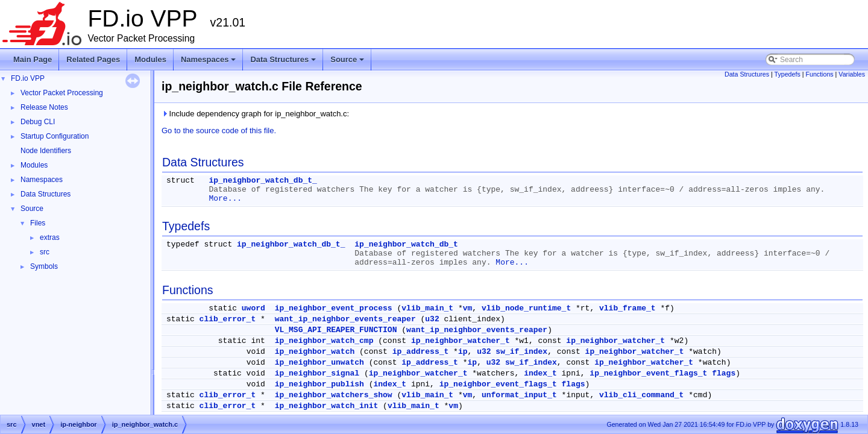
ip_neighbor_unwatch (319, 363)
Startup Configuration (55, 136)
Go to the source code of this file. (219, 131)
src (45, 252)
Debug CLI (38, 122)
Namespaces (209, 63)
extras (50, 237)
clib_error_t (228, 319)
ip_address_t (421, 352)
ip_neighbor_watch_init (327, 406)
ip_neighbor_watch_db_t (406, 244)
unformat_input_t (519, 395)
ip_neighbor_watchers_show (334, 395)
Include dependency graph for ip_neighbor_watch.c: (255, 114)
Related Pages (93, 59)
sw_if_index (521, 352)
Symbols (44, 266)
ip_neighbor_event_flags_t (648, 373)
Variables (852, 74)
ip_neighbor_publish (319, 384)
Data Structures (284, 63)
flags (724, 373)
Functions (819, 74)
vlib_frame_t (627, 308)
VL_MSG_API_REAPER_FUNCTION (336, 330)
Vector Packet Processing (62, 93)
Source (348, 63)
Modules (150, 59)
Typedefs (788, 74)
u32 (432, 319)
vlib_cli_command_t (641, 395)
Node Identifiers (46, 151)
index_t (540, 373)
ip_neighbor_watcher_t (461, 341)
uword (253, 308)
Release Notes (44, 107)
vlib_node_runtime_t (526, 308)
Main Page (33, 59)
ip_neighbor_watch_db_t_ (263, 181)
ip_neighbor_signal (317, 373)
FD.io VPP (28, 78)
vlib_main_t (427, 308)
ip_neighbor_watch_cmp (324, 341)
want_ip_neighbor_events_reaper (345, 319)
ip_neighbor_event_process (334, 308)
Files (38, 223)
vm (468, 308)
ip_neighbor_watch (315, 352)
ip (463, 352)
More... (225, 199)
